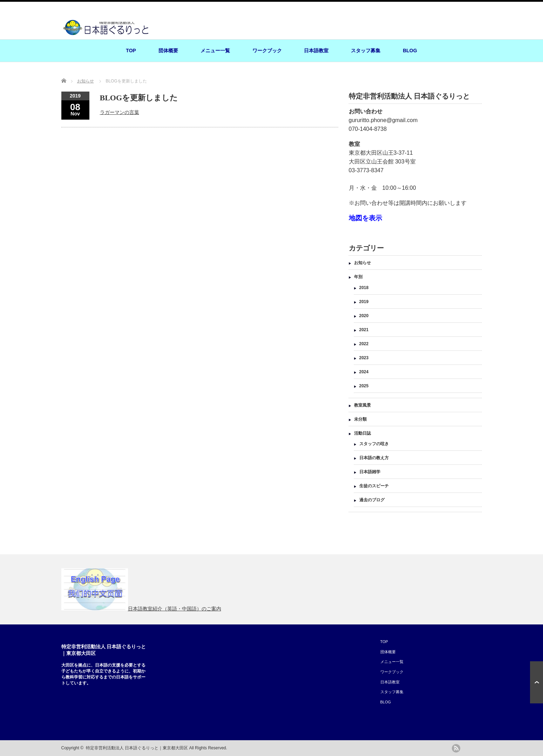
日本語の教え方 (374, 458)
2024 (364, 372)
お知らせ (362, 263)
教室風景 (362, 405)
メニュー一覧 (215, 51)
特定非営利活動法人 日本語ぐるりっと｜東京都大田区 (137, 748)
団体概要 (168, 51)
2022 (364, 344)
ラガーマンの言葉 (120, 112)
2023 (364, 358)
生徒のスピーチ (374, 486)
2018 (364, 288)
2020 (364, 316)
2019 (364, 302)
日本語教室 (316, 51)
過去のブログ (372, 500)
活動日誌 (362, 433)
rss (456, 748)
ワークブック (267, 51)
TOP (131, 51)
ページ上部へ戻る (537, 682)
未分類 (360, 419)
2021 (364, 330)
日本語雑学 (370, 472)
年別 (358, 277)
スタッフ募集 (366, 51)
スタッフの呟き (374, 444)
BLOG (410, 51)
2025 (364, 386)
